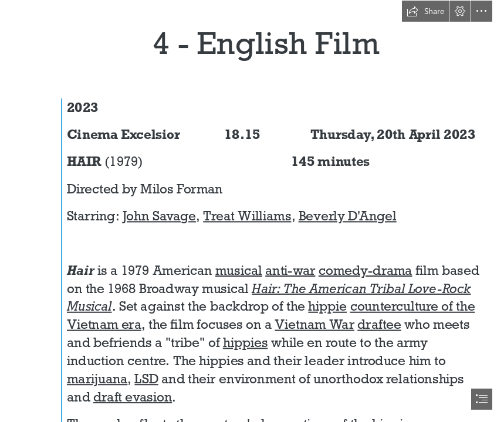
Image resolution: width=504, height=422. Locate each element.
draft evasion (133, 397)
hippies (246, 342)
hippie (328, 307)
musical (239, 270)
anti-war (291, 270)
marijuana (97, 379)
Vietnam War (315, 325)
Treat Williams (248, 216)
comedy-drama (366, 270)
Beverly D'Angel (348, 216)
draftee (380, 325)
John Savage (159, 216)
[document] (252, 211)
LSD (147, 379)
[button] (425, 11)
